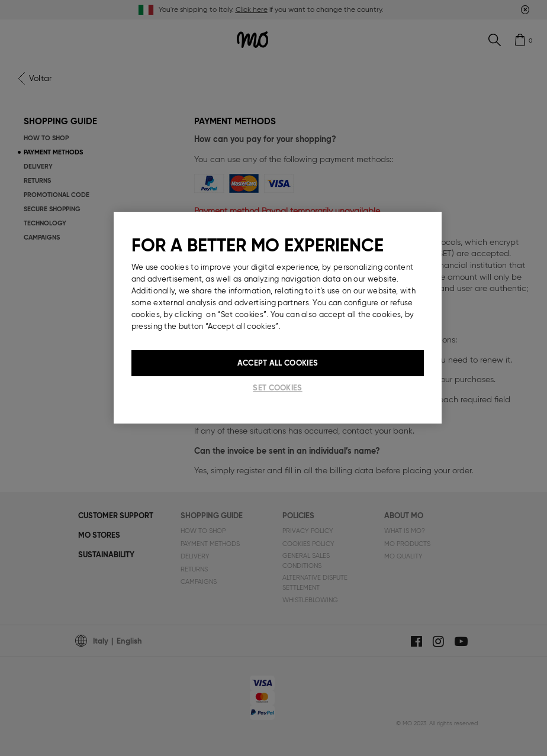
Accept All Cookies (278, 363)
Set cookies (277, 388)
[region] (278, 318)
